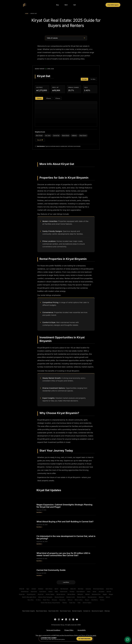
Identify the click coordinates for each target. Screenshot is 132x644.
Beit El (56, 589)
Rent (66, 5)
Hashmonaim (64, 592)
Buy (58, 5)
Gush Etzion (43, 592)
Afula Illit (22, 589)
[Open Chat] (128, 640)
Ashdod (34, 589)
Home (27, 14)
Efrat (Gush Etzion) (99, 589)
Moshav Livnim (71, 597)
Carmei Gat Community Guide (51, 570)
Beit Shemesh (64, 589)
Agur (28, 589)
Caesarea (88, 589)
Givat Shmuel (25, 592)
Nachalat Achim (92, 597)
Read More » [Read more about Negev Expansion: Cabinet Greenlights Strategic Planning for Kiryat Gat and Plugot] (39, 512)
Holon (89, 592)
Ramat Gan (62, 600)
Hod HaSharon (81, 592)
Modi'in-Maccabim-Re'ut (29, 597)
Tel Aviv (102, 600)
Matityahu (80, 594)
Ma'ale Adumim (61, 594)
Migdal (105, 594)
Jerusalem (101, 592)
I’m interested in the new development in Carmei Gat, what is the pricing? (66, 537)
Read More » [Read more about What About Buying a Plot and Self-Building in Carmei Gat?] (39, 527)
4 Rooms (48, 98)
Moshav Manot (81, 597)
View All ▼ (40, 140)
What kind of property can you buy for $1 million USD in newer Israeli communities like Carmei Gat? (63, 554)
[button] (84, 38)
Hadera (50, 592)
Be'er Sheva (49, 589)
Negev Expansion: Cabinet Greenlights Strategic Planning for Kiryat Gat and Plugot (64, 506)
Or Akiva (38, 600)
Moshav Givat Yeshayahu (45, 597)
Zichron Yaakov (87, 603)
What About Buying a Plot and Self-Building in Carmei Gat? (65, 522)
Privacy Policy (74, 636)
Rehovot (70, 600)
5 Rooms (58, 98)
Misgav (111, 594)
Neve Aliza (31, 600)
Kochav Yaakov (50, 594)
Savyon (87, 600)
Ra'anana (54, 600)
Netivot (108, 597)
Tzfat (79, 603)
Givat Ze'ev (34, 592)
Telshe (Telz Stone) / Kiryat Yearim (50, 603)
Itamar (94, 592)
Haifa (56, 592)
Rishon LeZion (79, 600)
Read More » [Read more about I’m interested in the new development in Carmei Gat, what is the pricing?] (39, 544)
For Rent (93, 79)
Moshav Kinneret (59, 597)
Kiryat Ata (22, 594)
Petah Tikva (46, 600)
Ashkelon (41, 589)
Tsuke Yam (72, 603)
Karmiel (109, 592)
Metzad (87, 594)
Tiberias (65, 603)
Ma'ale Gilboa (71, 594)
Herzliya (72, 592)
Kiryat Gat (41, 594)
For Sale (84, 79)
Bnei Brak (81, 589)
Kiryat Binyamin (31, 594)
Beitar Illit (73, 589)
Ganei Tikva (109, 589)
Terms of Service (87, 636)
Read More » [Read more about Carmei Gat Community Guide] (39, 576)
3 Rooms (39, 98)
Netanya (101, 597)
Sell (75, 5)
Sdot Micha (95, 600)
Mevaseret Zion (96, 594)
